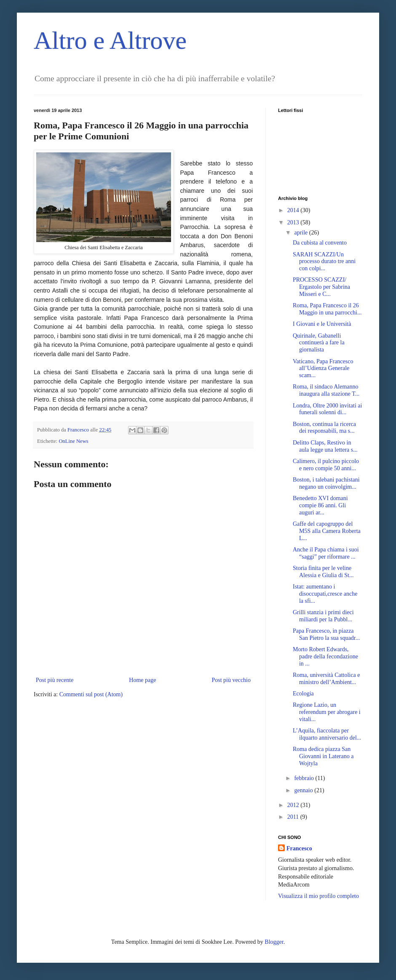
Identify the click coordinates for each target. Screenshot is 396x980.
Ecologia (303, 694)
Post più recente (55, 680)
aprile (301, 233)
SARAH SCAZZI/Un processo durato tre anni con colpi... (324, 262)
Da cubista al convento (320, 243)
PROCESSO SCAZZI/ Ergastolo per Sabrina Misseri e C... (321, 287)
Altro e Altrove (110, 40)
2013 (294, 222)
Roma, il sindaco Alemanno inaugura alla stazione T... (326, 390)
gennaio (304, 790)
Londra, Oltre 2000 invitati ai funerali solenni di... (327, 409)
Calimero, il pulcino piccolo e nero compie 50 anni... (326, 465)
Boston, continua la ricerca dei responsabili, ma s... (324, 428)
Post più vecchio (231, 680)
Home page (142, 680)
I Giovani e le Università (322, 324)
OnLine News (73, 441)
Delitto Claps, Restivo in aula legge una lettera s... (325, 446)
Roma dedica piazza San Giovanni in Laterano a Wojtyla (323, 756)
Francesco (299, 848)
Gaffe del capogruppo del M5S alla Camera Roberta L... (327, 531)
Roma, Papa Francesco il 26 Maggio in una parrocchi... (327, 309)
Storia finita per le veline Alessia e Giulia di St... (323, 572)
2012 (294, 805)
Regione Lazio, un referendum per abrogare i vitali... (327, 712)
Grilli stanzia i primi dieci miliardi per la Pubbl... (323, 616)
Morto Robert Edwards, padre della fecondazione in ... (325, 656)
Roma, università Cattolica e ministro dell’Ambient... (326, 679)
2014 (294, 210)
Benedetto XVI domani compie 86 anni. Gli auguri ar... (320, 505)
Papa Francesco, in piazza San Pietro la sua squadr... (326, 634)
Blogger (274, 942)
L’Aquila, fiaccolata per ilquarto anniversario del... (327, 734)
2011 (294, 817)
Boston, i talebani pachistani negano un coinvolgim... (326, 483)
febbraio (305, 778)
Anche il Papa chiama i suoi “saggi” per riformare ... (326, 553)
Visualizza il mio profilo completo (318, 896)
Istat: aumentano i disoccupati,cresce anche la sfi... (325, 594)
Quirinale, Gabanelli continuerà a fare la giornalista (319, 343)
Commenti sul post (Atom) (91, 694)
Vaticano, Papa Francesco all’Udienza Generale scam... (323, 369)
